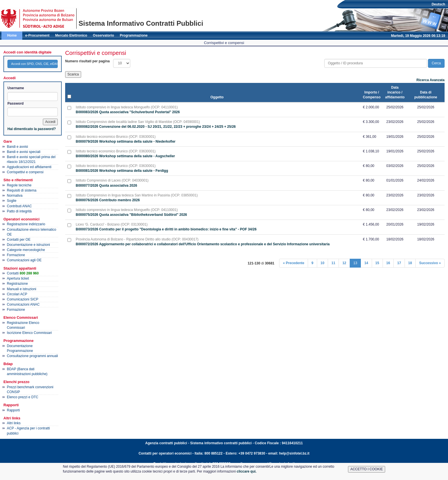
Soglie (12, 201)
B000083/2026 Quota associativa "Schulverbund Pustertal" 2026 (128, 112)
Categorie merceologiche (26, 250)
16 (388, 263)
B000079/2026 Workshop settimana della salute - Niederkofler (126, 142)
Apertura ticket (18, 278)
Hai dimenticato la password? (32, 129)
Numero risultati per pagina (87, 61)
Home (12, 35)
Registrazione (17, 284)
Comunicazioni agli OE (24, 260)
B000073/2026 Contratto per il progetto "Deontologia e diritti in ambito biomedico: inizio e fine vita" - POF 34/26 (166, 229)
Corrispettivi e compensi (25, 172)
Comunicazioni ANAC (23, 304)
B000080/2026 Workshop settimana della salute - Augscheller (125, 156)
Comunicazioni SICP (23, 299)
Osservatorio (103, 35)
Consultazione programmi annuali (32, 356)
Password (16, 103)
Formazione (16, 255)
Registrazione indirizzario (26, 224)
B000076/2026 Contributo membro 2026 (108, 200)
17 (399, 263)
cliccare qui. (246, 471)
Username (16, 88)
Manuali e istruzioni (22, 289)
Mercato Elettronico (71, 35)
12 (344, 263)
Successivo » (430, 263)
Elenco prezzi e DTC (23, 397)
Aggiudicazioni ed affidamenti (29, 167)
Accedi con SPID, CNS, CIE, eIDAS (34, 64)
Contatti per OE (19, 240)
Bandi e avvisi (17, 147)
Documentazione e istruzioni (28, 245)
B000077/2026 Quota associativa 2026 (106, 186)
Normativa (15, 196)
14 (366, 263)
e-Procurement (37, 35)
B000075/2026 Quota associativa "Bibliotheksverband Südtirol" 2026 (131, 215)
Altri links (14, 423)
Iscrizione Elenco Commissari (29, 333)
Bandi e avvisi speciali (24, 152)
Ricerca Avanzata (431, 80)
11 (333, 263)
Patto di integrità (19, 211)
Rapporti (13, 410)
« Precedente (294, 263)
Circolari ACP (17, 294)
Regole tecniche (19, 185)
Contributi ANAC (19, 206)
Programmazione (134, 35)
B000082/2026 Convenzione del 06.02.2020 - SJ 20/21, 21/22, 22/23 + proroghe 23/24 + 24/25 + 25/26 (156, 127)
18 (410, 263)
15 (377, 263)
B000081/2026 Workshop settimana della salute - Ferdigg (122, 171)
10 (322, 263)
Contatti (23, 273)
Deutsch (438, 4)
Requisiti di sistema (22, 190)
